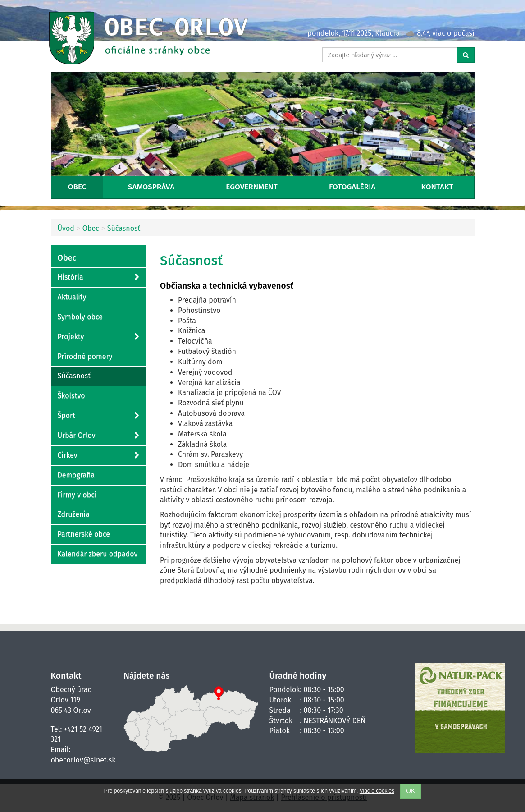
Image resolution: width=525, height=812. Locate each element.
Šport (98, 416)
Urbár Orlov (98, 436)
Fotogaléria (352, 187)
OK (411, 791)
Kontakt (437, 187)
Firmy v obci (77, 495)
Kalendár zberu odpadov (98, 554)
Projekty (98, 337)
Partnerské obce (84, 534)
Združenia (74, 514)
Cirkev (98, 456)
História (98, 278)
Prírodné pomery (85, 356)
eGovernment (251, 187)
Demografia (76, 475)
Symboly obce (80, 317)
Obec (77, 187)
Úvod (66, 228)
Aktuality (72, 297)
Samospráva (151, 187)
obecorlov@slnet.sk (83, 760)
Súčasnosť (124, 228)
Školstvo (71, 396)
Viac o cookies (377, 791)
